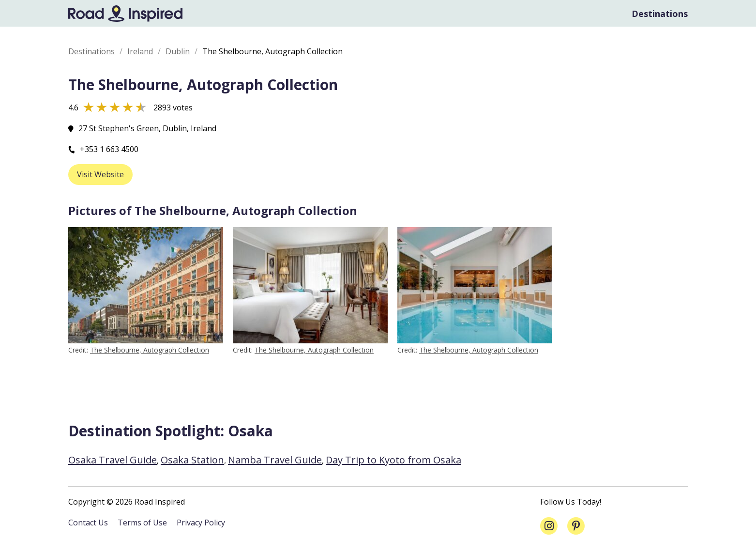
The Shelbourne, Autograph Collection (150, 350)
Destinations (660, 14)
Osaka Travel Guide (113, 460)
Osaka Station (192, 460)
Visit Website (100, 174)
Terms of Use (142, 523)
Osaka (250, 431)
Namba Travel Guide (275, 460)
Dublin (178, 51)
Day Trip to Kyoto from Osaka (393, 460)
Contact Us (88, 523)
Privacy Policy (201, 523)
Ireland (140, 51)
